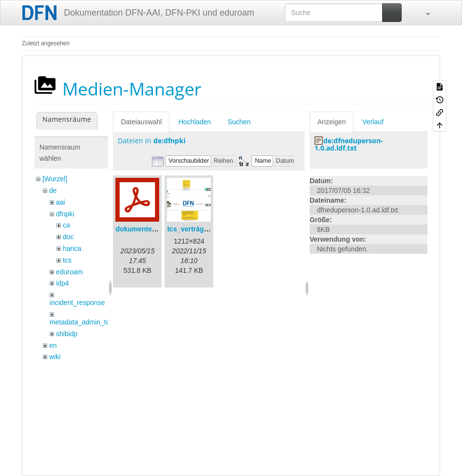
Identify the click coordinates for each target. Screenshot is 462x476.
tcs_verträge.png (194, 229)
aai (61, 202)
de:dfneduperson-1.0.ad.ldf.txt (349, 144)
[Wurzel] (55, 179)
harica (72, 248)
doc (68, 237)
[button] (423, 13)
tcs (67, 260)
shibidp (67, 334)
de (53, 190)
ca (66, 225)
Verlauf (373, 122)
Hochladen (194, 122)
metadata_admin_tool (83, 322)
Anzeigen (332, 122)
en (53, 345)
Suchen (239, 122)
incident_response (77, 303)
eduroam (69, 272)
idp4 (62, 283)
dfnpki (65, 214)
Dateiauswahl (141, 122)
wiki (55, 357)
